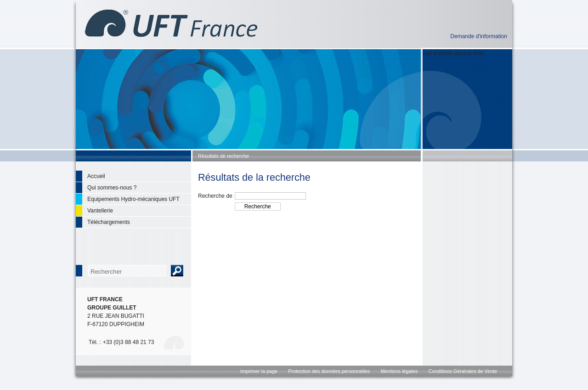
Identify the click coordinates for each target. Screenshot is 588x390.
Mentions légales (399, 371)
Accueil (96, 176)
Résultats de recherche (223, 156)
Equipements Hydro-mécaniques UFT (133, 199)
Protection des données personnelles (329, 371)
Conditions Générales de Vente (463, 371)
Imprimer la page (259, 371)
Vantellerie (100, 211)
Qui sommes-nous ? (112, 188)
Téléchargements (109, 222)
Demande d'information (479, 36)
